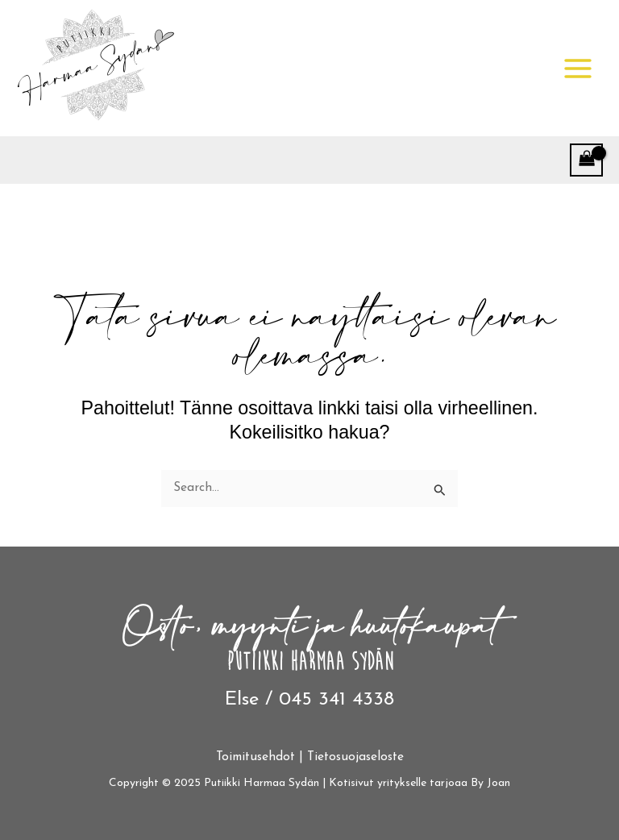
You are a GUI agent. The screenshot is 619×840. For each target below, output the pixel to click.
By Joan (490, 783)
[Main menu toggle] (578, 69)
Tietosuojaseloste (355, 757)
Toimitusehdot (255, 757)
